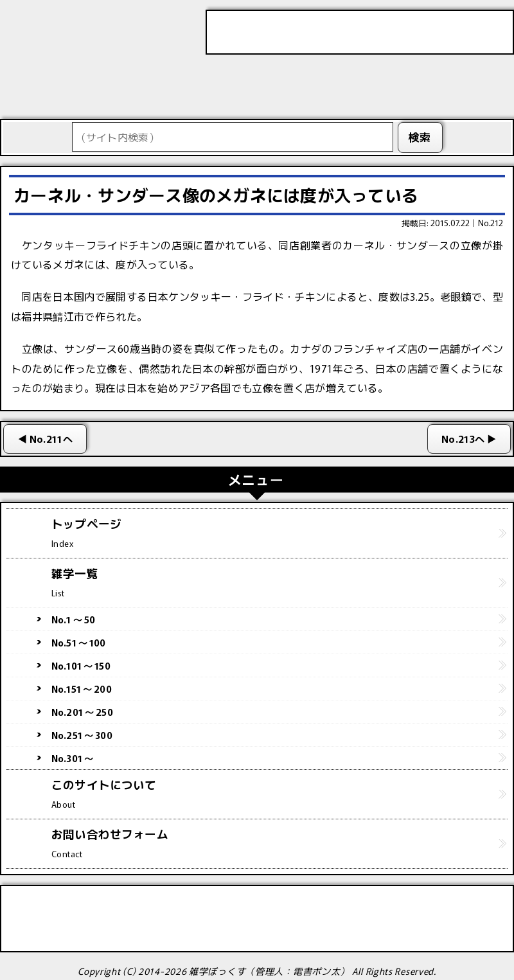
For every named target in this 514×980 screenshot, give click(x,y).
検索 (420, 137)
